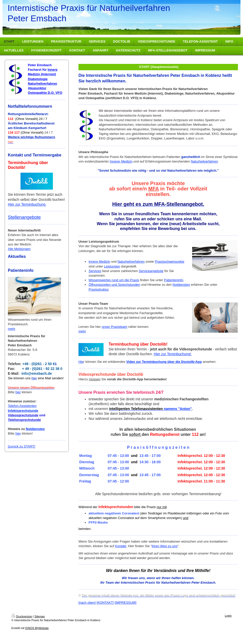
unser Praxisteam (115, 327)
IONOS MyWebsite (37, 628)
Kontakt (121, 546)
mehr (12, 329)
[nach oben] (87, 603)
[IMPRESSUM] (126, 603)
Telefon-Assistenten (22, 406)
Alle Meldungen (19, 249)
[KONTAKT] (105, 603)
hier (18, 392)
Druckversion (22, 616)
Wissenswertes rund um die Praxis (114, 280)
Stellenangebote (24, 217)
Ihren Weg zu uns (165, 546)
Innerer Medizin (121, 161)
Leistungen (112, 266)
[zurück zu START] (22, 446)
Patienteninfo (174, 280)
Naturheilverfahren (204, 161)
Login (228, 616)
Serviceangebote (151, 271)
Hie (81, 362)
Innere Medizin (99, 262)
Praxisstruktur (99, 289)
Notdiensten (35, 429)
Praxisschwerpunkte (170, 262)
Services (95, 271)
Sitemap (39, 616)
